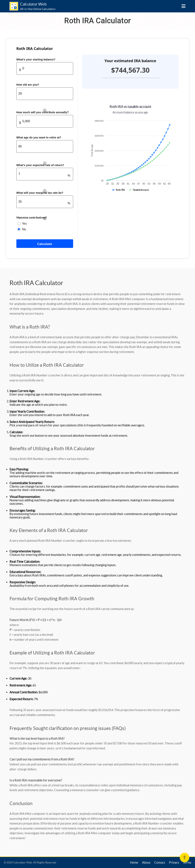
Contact (160, 862)
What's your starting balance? (36, 59)
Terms (187, 862)
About (146, 862)
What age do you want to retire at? (39, 137)
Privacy (174, 862)
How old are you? (28, 85)
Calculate (45, 244)
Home (134, 862)
